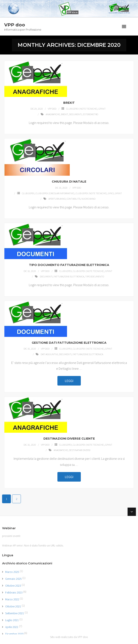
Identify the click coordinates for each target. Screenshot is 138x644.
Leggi (69, 381)
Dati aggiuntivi (49, 354)
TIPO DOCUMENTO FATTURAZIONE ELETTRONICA (69, 265)
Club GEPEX (28, 193)
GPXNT (102, 109)
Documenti (75, 114)
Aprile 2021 (12, 627)
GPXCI (111, 193)
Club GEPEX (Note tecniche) (82, 109)
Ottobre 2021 (13, 606)
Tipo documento (95, 276)
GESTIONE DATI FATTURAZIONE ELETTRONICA (69, 343)
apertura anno (57, 199)
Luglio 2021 (12, 620)
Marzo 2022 (12, 599)
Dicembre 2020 (14, 634)
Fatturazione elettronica (69, 276)
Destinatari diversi (80, 450)
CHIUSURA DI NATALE (69, 182)
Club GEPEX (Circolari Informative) (55, 193)
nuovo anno (88, 199)
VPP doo (52, 109)
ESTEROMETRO (91, 114)
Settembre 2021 (15, 613)
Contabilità (73, 199)
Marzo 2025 (12, 572)
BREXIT (69, 103)
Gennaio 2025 (13, 579)
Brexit (65, 114)
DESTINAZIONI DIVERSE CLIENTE (69, 439)
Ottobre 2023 (13, 586)
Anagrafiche (53, 114)
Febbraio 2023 (14, 592)
